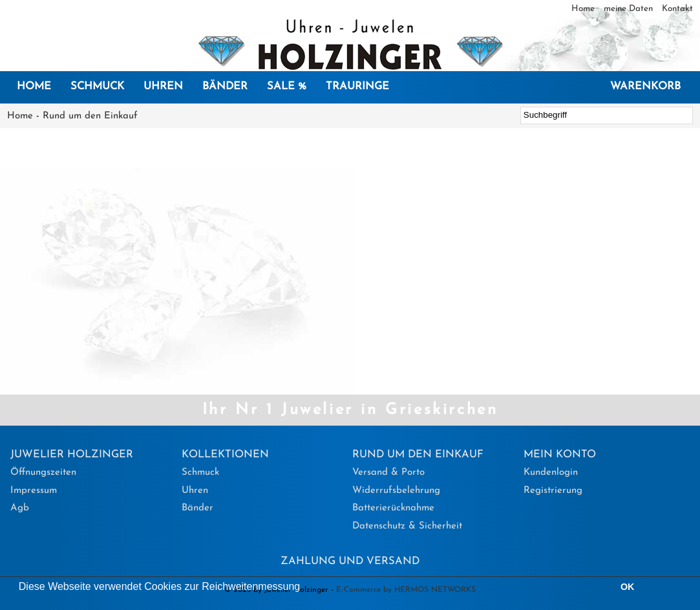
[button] (305, 588)
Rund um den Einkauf (90, 116)
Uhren (163, 87)
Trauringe (357, 87)
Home (584, 9)
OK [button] (628, 587)
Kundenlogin (551, 473)
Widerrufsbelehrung (396, 491)
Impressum (34, 491)
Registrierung (553, 491)
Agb (20, 508)
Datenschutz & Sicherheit (407, 526)
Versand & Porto (388, 473)
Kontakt (677, 9)
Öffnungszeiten (43, 473)
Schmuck (97, 87)
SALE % (287, 87)
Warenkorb (645, 87)
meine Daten (630, 9)
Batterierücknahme (393, 508)
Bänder (225, 87)
